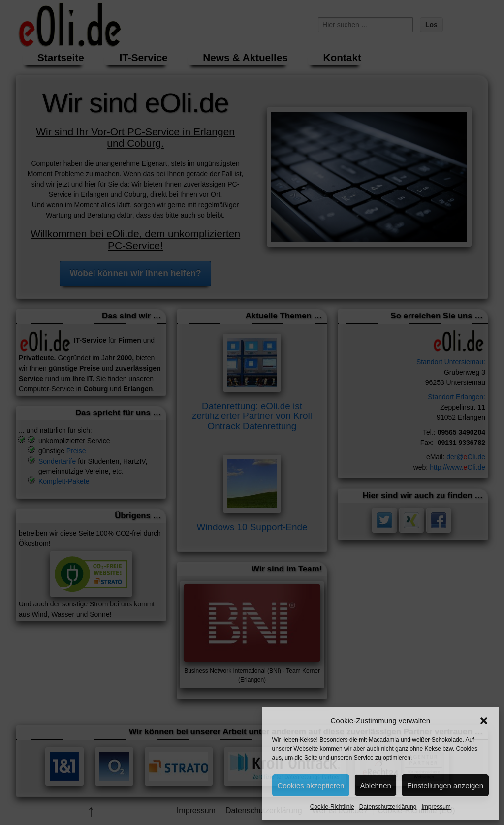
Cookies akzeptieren (311, 785)
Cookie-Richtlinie (332, 807)
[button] (484, 721)
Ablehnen (375, 785)
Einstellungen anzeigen (445, 785)
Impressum (436, 807)
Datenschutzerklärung (388, 807)
